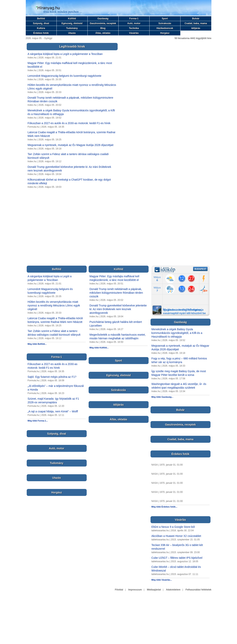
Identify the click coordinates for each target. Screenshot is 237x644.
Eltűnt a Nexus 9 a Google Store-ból (173, 527)
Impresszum (135, 590)
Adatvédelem (173, 590)
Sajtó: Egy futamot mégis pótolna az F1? (52, 377)
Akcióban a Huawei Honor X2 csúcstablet (176, 536)
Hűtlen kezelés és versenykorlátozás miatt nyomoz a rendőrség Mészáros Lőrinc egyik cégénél (54, 305)
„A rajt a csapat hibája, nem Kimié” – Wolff (53, 411)
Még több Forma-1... (38, 421)
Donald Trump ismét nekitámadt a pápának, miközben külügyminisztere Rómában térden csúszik (116, 293)
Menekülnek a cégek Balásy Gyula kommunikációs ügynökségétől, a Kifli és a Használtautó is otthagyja (177, 333)
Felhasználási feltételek (198, 590)
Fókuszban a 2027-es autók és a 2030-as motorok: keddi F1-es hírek (69, 123)
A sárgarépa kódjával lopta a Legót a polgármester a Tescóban (65, 54)
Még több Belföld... (37, 344)
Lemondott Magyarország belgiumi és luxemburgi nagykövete (65, 76)
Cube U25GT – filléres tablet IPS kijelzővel (177, 558)
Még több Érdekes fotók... (164, 507)
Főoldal (119, 590)
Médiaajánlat (154, 590)
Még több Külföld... (99, 348)
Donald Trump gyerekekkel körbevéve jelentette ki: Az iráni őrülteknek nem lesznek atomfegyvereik (118, 309)
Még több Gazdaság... (162, 397)
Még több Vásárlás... (162, 580)
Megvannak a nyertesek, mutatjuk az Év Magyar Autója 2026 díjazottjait (71, 145)
